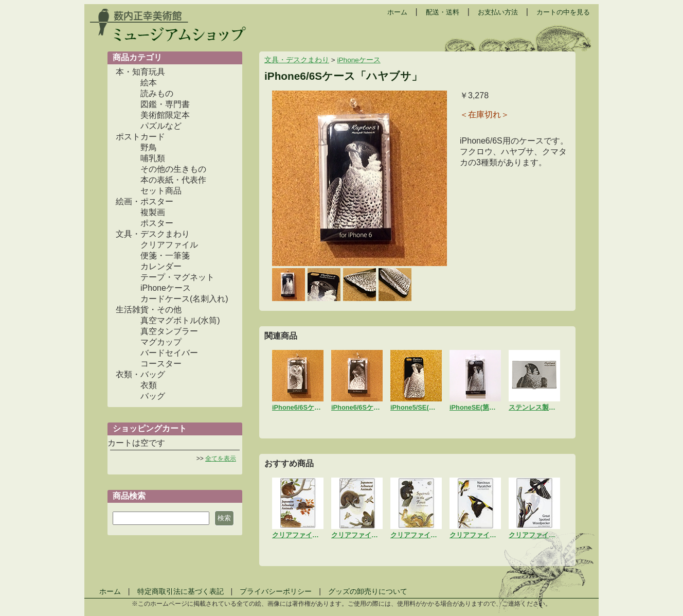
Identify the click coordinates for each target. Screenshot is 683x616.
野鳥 (149, 147)
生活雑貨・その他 (149, 310)
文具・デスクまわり (153, 234)
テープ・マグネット (177, 277)
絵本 (149, 83)
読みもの (157, 93)
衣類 (149, 385)
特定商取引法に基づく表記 (181, 591)
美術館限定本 (165, 115)
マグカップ (161, 342)
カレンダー (161, 266)
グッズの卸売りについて (368, 591)
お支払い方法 (498, 12)
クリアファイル (169, 245)
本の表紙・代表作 (173, 180)
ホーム (397, 12)
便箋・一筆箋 (165, 256)
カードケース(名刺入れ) (184, 299)
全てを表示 (221, 459)
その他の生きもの (173, 169)
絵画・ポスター (145, 201)
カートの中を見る (563, 12)
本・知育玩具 (140, 72)
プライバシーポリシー (276, 591)
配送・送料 (443, 12)
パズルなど (161, 126)
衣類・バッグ (140, 374)
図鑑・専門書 (165, 104)
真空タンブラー (169, 331)
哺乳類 (153, 158)
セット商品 (161, 191)
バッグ (153, 396)
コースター (161, 364)
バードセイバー (169, 353)
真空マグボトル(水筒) (180, 320)
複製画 (153, 212)
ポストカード (140, 137)
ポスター (157, 223)
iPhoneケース (166, 288)
